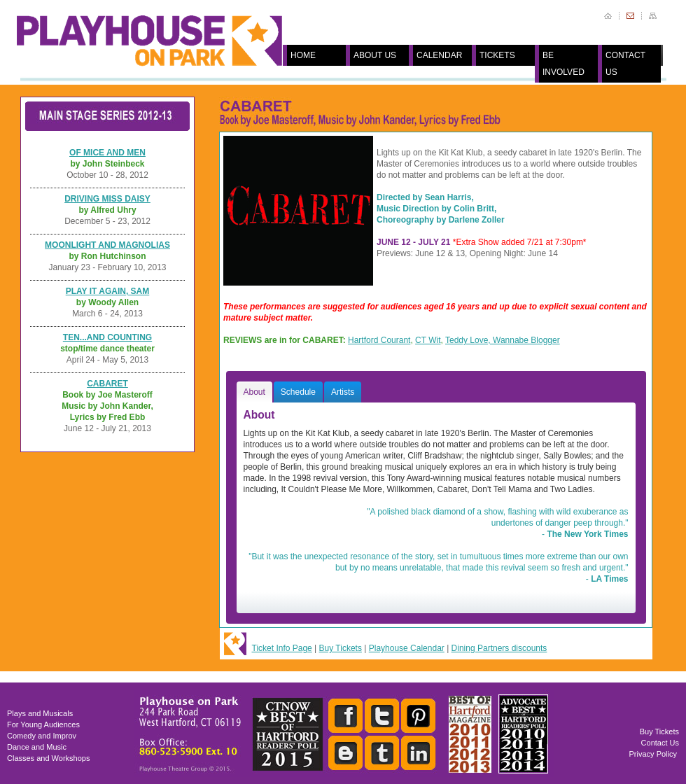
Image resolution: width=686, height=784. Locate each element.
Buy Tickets (341, 648)
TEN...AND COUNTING (107, 337)
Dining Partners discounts (499, 648)
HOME (303, 55)
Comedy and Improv (42, 736)
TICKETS (497, 55)
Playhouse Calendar (407, 648)
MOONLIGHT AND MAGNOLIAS (107, 245)
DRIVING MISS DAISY (107, 199)
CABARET (107, 384)
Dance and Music (37, 747)
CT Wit (428, 340)
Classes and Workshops (48, 758)
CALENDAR (439, 55)
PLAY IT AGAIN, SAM (108, 291)
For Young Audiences (43, 724)
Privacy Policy (653, 754)
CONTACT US (625, 64)
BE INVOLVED (563, 64)
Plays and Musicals (40, 713)
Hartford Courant (379, 340)
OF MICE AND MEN (107, 153)
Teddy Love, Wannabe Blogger (503, 340)
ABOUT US (375, 55)
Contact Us (660, 743)
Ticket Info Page (282, 648)
